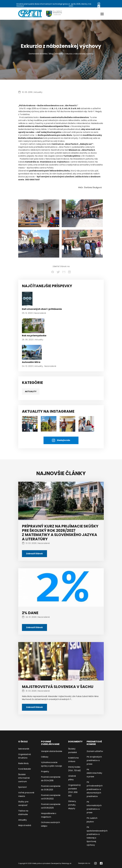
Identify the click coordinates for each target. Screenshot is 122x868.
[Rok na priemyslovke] (33, 326)
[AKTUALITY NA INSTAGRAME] (49, 424)
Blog (51, 54)
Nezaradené (40, 313)
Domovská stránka (38, 54)
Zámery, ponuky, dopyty (72, 805)
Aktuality (59, 54)
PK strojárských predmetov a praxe (94, 760)
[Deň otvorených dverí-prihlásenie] (27, 300)
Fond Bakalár (25, 769)
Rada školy (23, 763)
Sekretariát (24, 749)
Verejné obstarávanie (52, 751)
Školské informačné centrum (24, 778)
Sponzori (22, 787)
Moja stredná (25, 825)
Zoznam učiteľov (95, 751)
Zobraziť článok (34, 554)
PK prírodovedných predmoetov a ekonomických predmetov (95, 789)
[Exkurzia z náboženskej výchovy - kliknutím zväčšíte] (39, 213)
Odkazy (45, 757)
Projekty (45, 772)
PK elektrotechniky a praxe (94, 773)
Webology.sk (66, 863)
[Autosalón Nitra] (32, 353)
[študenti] (30, 424)
